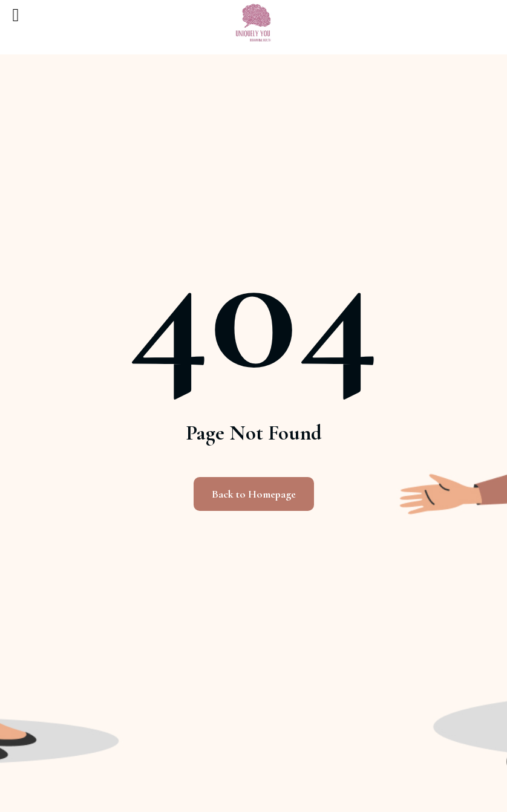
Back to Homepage (254, 494)
